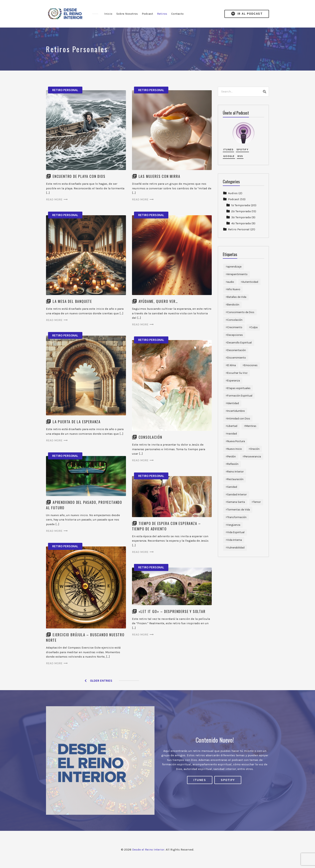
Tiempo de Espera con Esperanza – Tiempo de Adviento (167, 526)
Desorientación (237, 350)
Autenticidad (250, 282)
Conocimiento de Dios (241, 312)
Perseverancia (253, 457)
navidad (232, 434)
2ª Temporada (241, 211)
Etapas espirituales (239, 388)
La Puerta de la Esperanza (77, 422)
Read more (57, 199)
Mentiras (251, 426)
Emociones (251, 365)
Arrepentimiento (237, 274)
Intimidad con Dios (239, 419)
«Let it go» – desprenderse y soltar (172, 611)
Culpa (254, 327)
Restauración (235, 479)
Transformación (237, 517)
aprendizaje (234, 267)
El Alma (232, 365)
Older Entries (101, 681)
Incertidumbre (236, 411)
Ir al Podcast (247, 14)
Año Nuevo (234, 289)
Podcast (147, 14)
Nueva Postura (236, 441)
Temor (257, 502)
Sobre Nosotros (127, 14)
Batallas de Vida (237, 297)
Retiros (162, 14)
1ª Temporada (241, 205)
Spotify (242, 149)
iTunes (228, 149)
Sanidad (232, 487)
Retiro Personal (65, 90)
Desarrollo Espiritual (239, 343)
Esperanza (234, 381)
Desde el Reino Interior (148, 850)
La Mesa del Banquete (72, 301)
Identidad (233, 403)
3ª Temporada (241, 217)
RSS (240, 156)
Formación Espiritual (240, 396)
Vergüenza (234, 525)
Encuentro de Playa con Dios (79, 176)
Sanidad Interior (237, 494)
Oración (255, 449)
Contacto (177, 14)
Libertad (232, 426)
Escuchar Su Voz (237, 373)
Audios (233, 193)
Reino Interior (235, 472)
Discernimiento (237, 358)
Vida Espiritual (236, 532)
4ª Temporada (241, 223)
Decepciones (235, 335)
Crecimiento (235, 327)
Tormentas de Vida (239, 510)
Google (229, 156)
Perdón (232, 457)
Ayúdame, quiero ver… (158, 301)
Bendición (233, 305)
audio (231, 282)
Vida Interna (235, 540)
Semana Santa (236, 502)
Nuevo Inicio (235, 449)
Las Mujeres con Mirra (160, 176)
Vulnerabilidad (236, 548)
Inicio (108, 14)
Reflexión (233, 464)
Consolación (150, 437)
